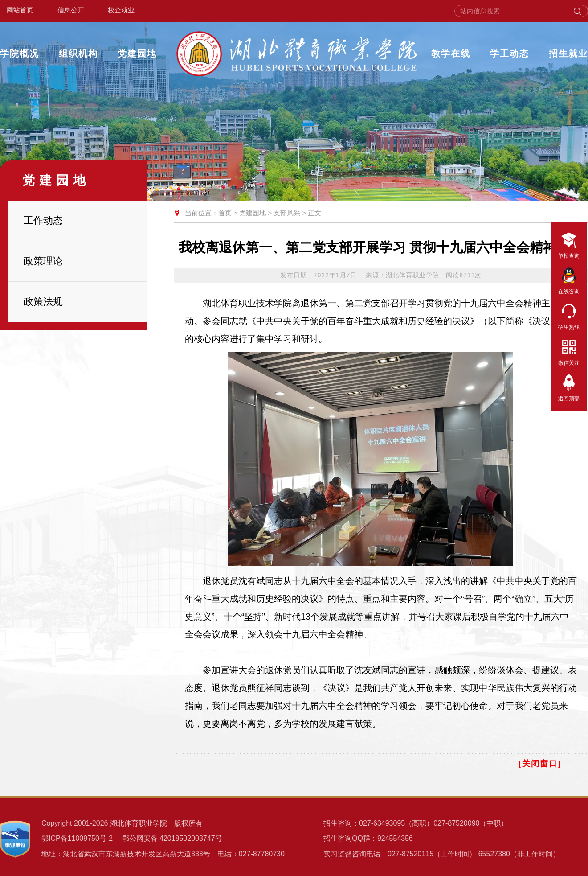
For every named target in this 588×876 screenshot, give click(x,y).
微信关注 (569, 351)
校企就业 (121, 10)
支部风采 (287, 213)
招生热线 (569, 315)
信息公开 (71, 10)
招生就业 (568, 53)
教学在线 (451, 53)
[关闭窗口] (540, 764)
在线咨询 (569, 280)
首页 (225, 213)
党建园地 (137, 53)
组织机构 (78, 53)
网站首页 (20, 10)
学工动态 (510, 53)
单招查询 (569, 244)
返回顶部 (569, 387)
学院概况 (20, 53)
